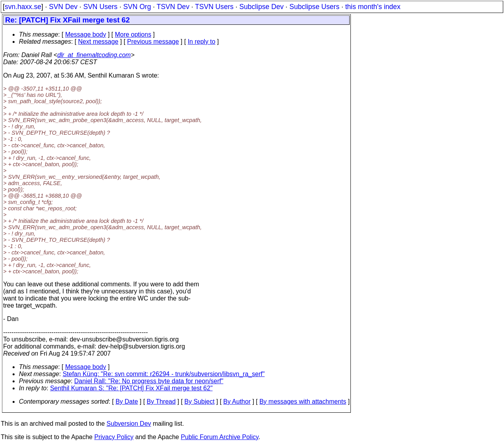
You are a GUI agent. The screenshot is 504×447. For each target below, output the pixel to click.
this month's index (373, 7)
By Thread (161, 402)
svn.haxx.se (23, 7)
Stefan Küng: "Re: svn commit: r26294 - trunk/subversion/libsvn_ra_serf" (164, 374)
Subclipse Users (314, 7)
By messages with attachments (303, 402)
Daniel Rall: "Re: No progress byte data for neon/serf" (149, 381)
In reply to (202, 42)
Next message (98, 42)
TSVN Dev (173, 7)
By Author (237, 402)
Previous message (153, 42)
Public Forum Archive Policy (220, 437)
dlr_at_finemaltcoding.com (94, 55)
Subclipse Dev (261, 7)
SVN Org (137, 7)
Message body (85, 34)
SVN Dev (63, 7)
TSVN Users (214, 7)
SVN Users (100, 7)
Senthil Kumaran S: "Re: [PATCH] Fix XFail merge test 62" (131, 388)
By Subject (199, 402)
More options (133, 34)
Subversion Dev (129, 424)
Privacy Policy (114, 437)
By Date (127, 402)
